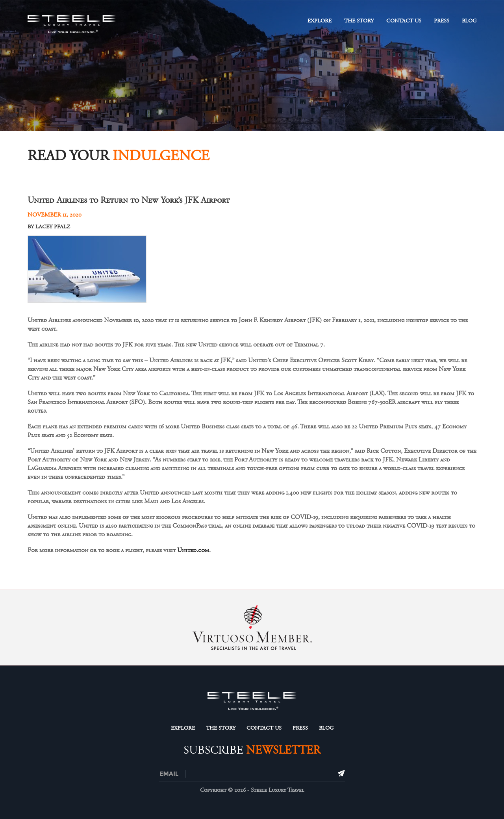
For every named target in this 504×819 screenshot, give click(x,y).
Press (442, 21)
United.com (193, 550)
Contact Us (404, 21)
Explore (320, 21)
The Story (359, 21)
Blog (469, 21)
